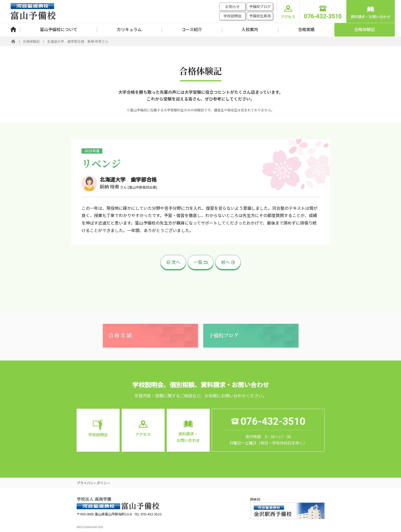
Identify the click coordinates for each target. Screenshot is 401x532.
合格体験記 (364, 29)
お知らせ (232, 6)
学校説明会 (232, 16)
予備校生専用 (260, 16)
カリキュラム (129, 29)
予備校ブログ (260, 6)
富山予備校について (59, 29)
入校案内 (250, 29)
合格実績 (306, 29)
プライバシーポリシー (93, 483)
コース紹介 (192, 29)
